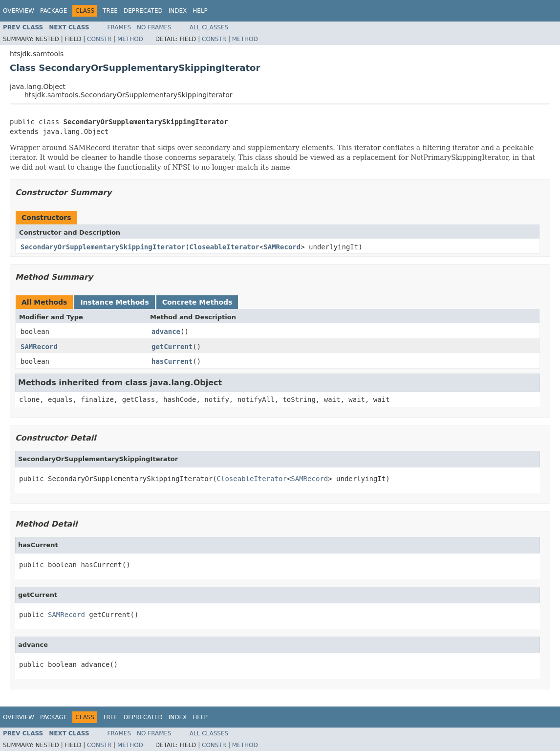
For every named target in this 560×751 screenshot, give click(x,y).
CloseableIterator (225, 247)
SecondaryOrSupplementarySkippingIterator (103, 247)
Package (54, 11)
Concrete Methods (197, 302)
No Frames (154, 27)
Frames (119, 27)
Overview (19, 11)
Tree (110, 11)
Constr (99, 39)
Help (200, 11)
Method (130, 39)
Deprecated (143, 11)
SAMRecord (282, 247)
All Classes (209, 27)
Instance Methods (114, 302)
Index (178, 11)
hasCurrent (172, 361)
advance (166, 331)
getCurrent (172, 347)
